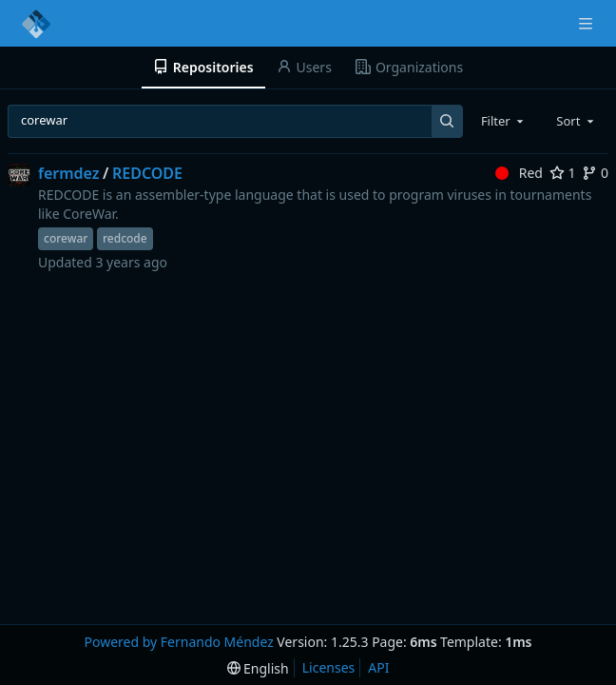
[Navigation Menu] (587, 23)
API (378, 667)
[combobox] (504, 121)
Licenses (329, 667)
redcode (125, 238)
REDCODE (147, 173)
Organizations (409, 67)
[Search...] (447, 121)
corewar (66, 238)
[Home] (36, 24)
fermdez (69, 173)
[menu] (258, 668)
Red (519, 173)
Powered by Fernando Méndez (178, 642)
